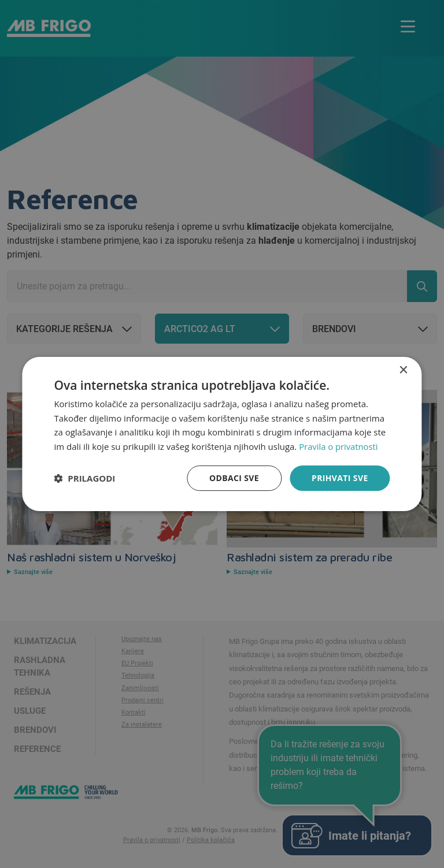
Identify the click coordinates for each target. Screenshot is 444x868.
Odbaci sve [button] (234, 478)
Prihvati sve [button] (340, 478)
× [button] (403, 370)
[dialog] (222, 434)
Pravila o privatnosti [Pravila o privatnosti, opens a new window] (339, 446)
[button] (84, 478)
